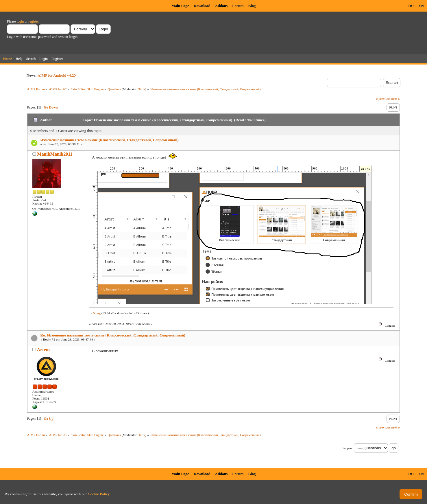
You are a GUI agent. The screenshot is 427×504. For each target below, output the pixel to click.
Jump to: (347, 448)
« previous (383, 99)
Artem (43, 350)
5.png (97, 313)
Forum (238, 6)
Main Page (180, 6)
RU (411, 6)
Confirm (411, 494)
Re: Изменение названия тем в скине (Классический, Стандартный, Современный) (113, 335)
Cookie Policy (99, 494)
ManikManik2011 (55, 154)
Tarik (142, 89)
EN (421, 6)
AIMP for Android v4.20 (57, 75)
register (33, 21)
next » (395, 99)
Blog (252, 6)
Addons (221, 6)
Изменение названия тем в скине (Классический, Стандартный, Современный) (110, 140)
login (20, 21)
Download (202, 6)
